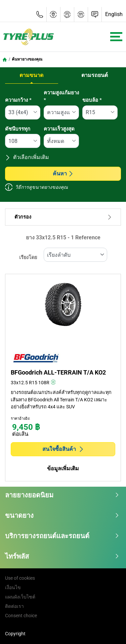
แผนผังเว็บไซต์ (20, 597)
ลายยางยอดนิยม (62, 495)
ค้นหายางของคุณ (27, 59)
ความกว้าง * (18, 100)
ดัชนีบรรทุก (18, 129)
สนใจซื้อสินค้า (63, 449)
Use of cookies (20, 578)
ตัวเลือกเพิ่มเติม (27, 157)
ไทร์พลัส (62, 556)
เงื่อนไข (13, 587)
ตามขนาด (31, 75)
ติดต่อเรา (14, 606)
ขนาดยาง (62, 515)
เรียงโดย (28, 258)
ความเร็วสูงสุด (59, 129)
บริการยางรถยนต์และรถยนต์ (62, 536)
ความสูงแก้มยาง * (61, 97)
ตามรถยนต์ (95, 75)
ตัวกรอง (63, 217)
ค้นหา (63, 174)
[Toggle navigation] (116, 37)
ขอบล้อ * (92, 100)
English (114, 14)
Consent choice (21, 616)
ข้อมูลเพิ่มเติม (63, 468)
